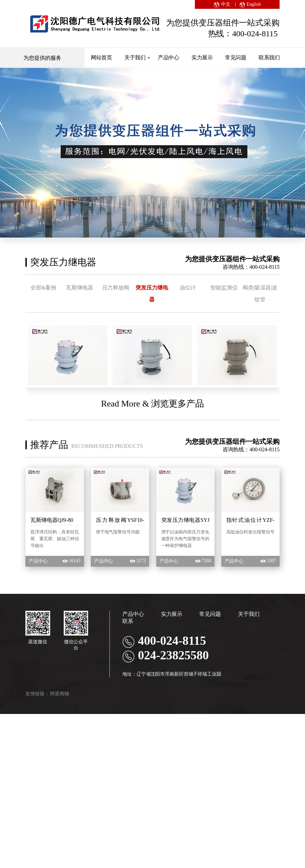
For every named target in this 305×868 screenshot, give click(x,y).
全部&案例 (44, 287)
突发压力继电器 (158, 287)
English (250, 4)
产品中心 (169, 58)
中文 (222, 4)
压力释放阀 (121, 287)
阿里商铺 (60, 705)
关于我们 (137, 58)
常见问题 (236, 58)
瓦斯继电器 (83, 287)
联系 (128, 633)
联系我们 (269, 58)
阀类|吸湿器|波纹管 (44, 305)
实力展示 (202, 58)
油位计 (197, 287)
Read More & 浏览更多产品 (152, 416)
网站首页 (102, 58)
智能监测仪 (235, 287)
